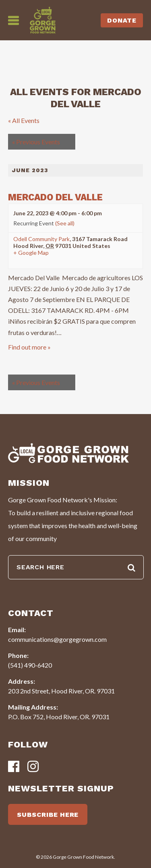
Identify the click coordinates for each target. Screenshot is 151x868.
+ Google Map (31, 253)
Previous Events (36, 142)
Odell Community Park (41, 239)
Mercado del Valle (55, 197)
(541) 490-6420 (30, 665)
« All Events (24, 120)
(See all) (65, 223)
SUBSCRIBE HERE (48, 815)
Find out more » (29, 347)
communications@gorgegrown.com (57, 639)
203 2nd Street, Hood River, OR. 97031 (61, 691)
